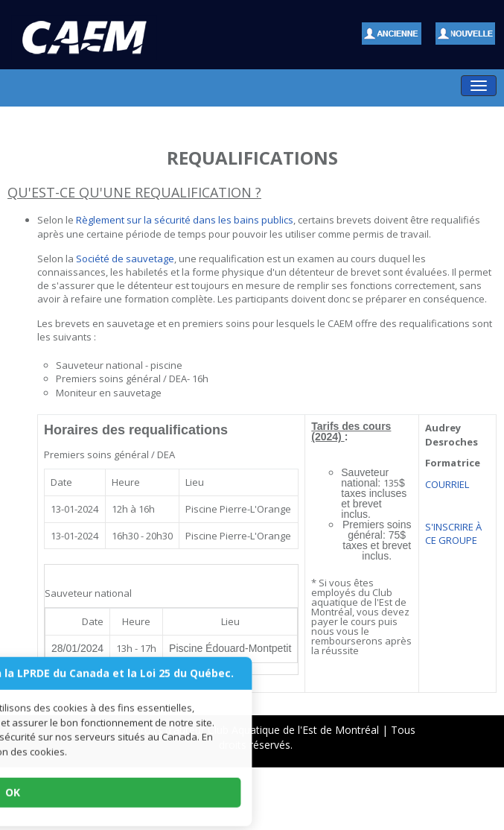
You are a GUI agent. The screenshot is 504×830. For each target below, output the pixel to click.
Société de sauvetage (124, 259)
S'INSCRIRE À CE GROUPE (453, 534)
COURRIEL (447, 484)
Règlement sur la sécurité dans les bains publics (185, 220)
